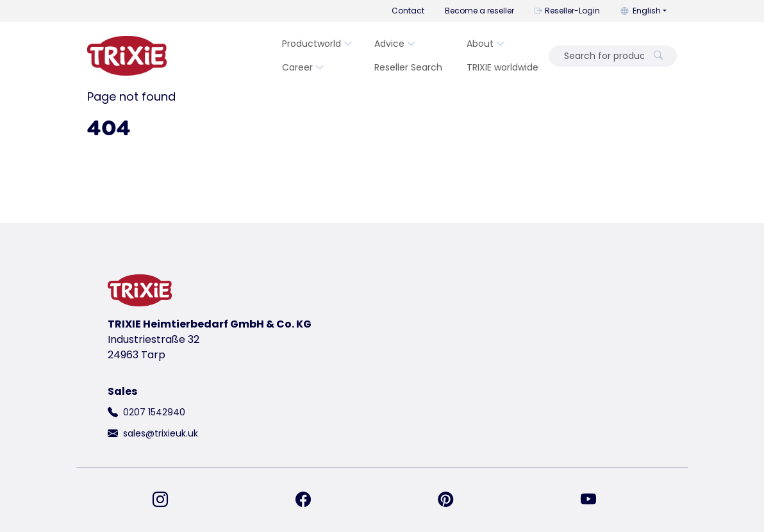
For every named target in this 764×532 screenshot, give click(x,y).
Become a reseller (479, 11)
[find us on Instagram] (168, 500)
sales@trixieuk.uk (161, 433)
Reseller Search (408, 67)
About (486, 44)
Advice (395, 44)
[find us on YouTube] (596, 500)
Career (303, 67)
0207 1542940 (154, 412)
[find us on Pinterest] (453, 500)
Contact (408, 11)
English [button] (641, 11)
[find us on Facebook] (311, 500)
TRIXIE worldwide (502, 67)
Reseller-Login (567, 11)
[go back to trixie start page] (127, 56)
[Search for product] (600, 56)
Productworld (317, 44)
